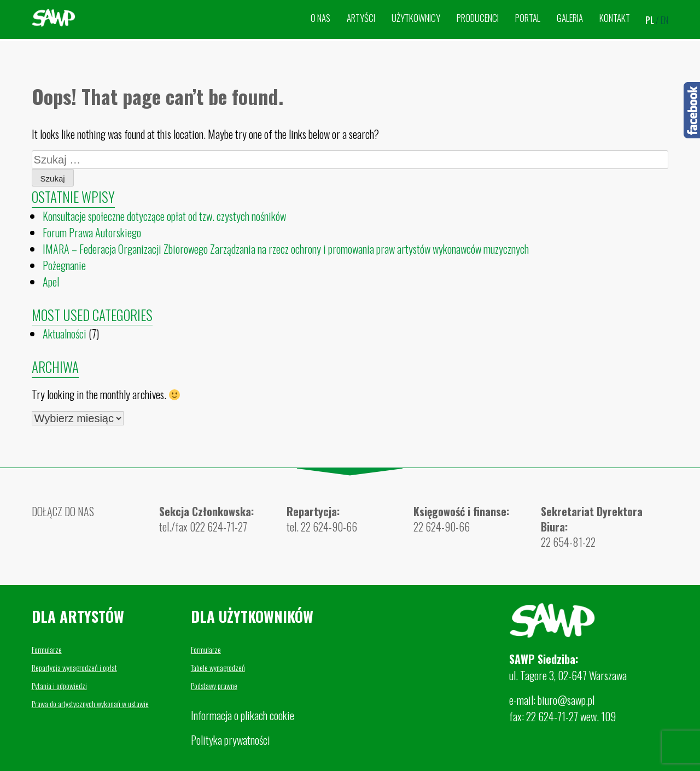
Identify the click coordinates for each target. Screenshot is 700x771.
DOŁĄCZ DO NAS (63, 511)
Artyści (361, 18)
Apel (51, 282)
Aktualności (65, 334)
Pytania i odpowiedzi (59, 685)
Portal (528, 18)
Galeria (570, 18)
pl (650, 20)
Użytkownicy (416, 18)
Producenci (478, 18)
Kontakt (615, 18)
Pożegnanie (64, 265)
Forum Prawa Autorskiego (92, 232)
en (664, 20)
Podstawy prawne (214, 685)
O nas (320, 18)
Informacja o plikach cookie (243, 715)
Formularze (47, 649)
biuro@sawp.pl (566, 700)
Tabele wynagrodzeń (218, 667)
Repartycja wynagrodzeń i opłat (74, 667)
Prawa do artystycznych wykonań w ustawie (90, 703)
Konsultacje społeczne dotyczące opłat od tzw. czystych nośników (164, 216)
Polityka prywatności (231, 740)
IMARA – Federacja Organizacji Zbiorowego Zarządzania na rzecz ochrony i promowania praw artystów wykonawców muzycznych (286, 249)
